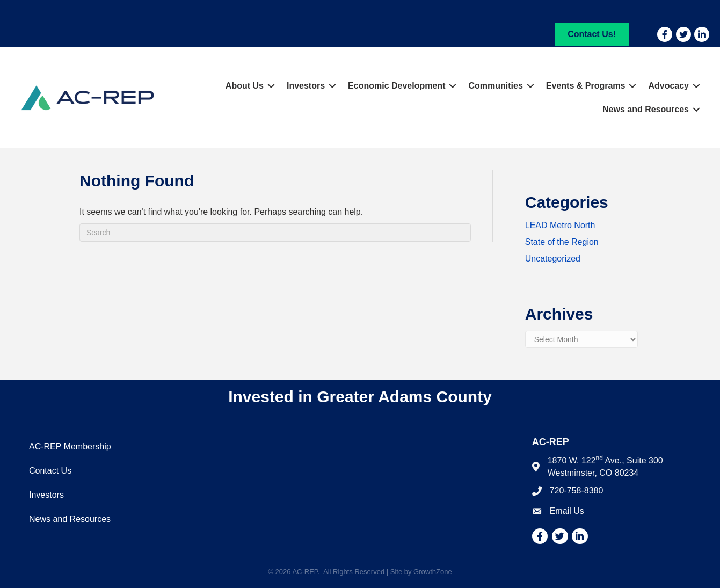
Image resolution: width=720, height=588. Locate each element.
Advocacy (668, 86)
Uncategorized (553, 259)
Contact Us (50, 471)
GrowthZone (433, 572)
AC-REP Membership (70, 447)
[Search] (275, 233)
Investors (306, 86)
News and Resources (646, 109)
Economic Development (397, 86)
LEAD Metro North (560, 225)
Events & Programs (586, 86)
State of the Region (562, 242)
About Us (245, 86)
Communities (495, 86)
